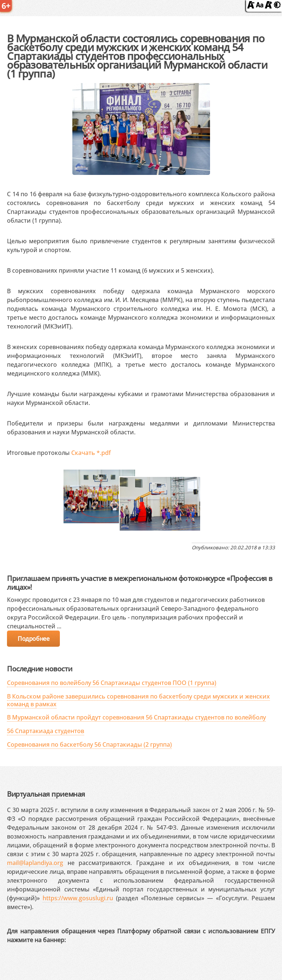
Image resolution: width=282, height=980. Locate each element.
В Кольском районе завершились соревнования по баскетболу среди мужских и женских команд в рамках (138, 700)
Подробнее (33, 639)
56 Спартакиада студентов (46, 731)
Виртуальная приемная (46, 794)
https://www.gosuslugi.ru (78, 898)
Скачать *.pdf (91, 453)
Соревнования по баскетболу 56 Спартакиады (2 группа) (89, 744)
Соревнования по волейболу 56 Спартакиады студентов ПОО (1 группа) (112, 683)
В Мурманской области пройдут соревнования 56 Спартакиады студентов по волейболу (136, 717)
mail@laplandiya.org (35, 863)
